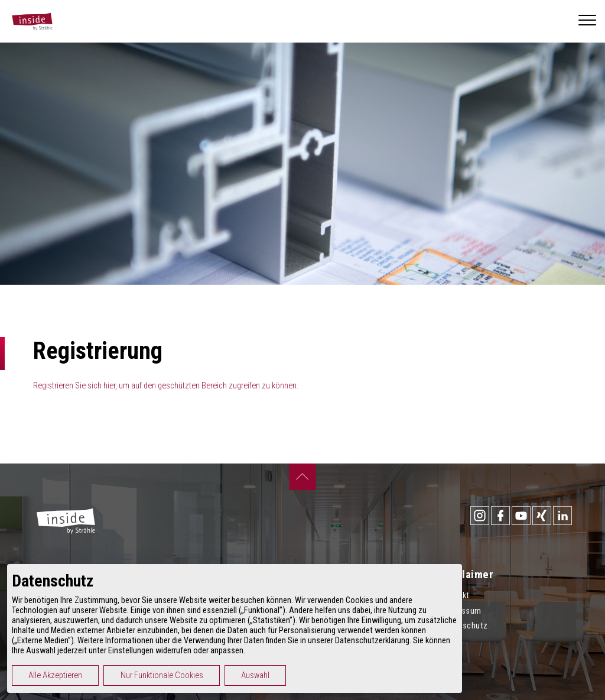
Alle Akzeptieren (110, 675)
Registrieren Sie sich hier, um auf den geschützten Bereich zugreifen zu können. (166, 386)
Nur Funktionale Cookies (216, 675)
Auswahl (310, 675)
